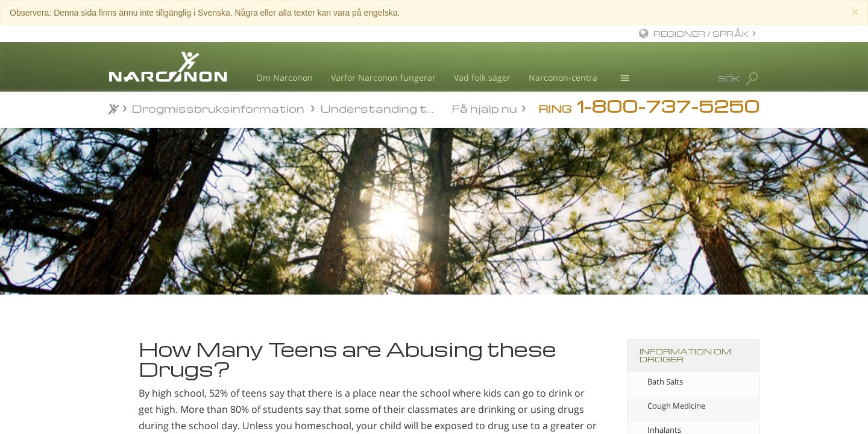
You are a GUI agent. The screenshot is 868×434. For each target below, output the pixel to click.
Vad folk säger (482, 77)
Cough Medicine (676, 406)
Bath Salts (665, 382)
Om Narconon (285, 77)
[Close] (855, 12)
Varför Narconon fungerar (383, 77)
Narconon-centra (563, 77)
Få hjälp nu (485, 108)
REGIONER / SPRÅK (701, 33)
